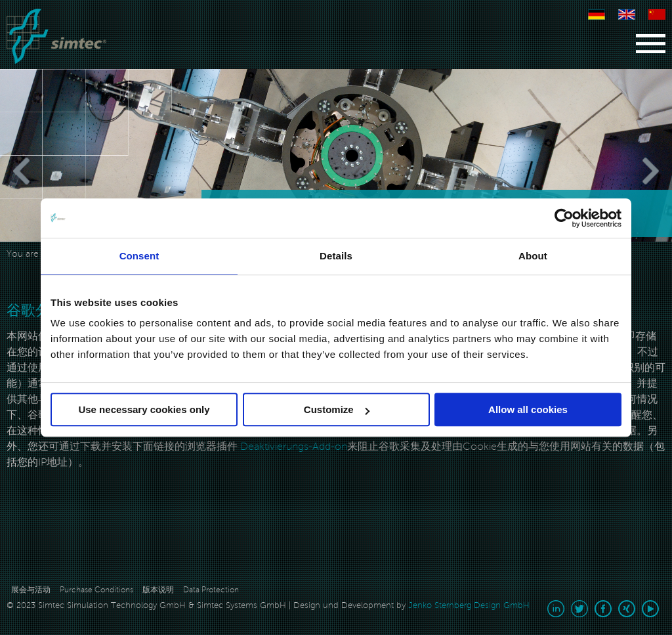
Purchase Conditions (96, 590)
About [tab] (533, 256)
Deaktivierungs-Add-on (292, 447)
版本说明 (158, 590)
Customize (337, 409)
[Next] (626, 171)
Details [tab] (336, 256)
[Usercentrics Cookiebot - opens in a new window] (564, 218)
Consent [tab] (139, 256)
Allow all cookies (528, 409)
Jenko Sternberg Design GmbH (469, 605)
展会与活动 (31, 590)
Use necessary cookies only (144, 409)
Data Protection (211, 590)
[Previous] (46, 171)
